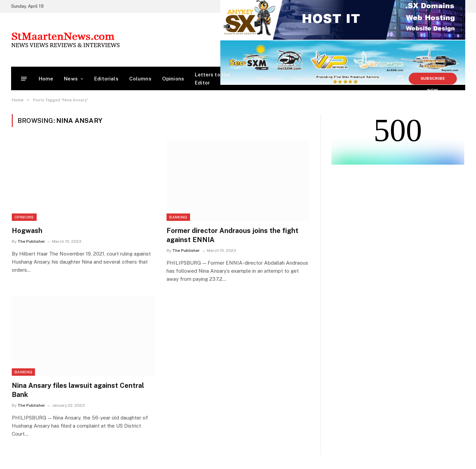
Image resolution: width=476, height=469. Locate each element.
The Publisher (31, 241)
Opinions (173, 79)
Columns (140, 79)
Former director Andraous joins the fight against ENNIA (232, 235)
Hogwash (27, 231)
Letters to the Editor (212, 79)
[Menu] (24, 79)
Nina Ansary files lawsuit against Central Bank (78, 390)
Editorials (106, 79)
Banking (178, 217)
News (71, 79)
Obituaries (268, 79)
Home (46, 79)
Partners (338, 79)
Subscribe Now (433, 80)
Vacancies (373, 79)
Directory (304, 79)
